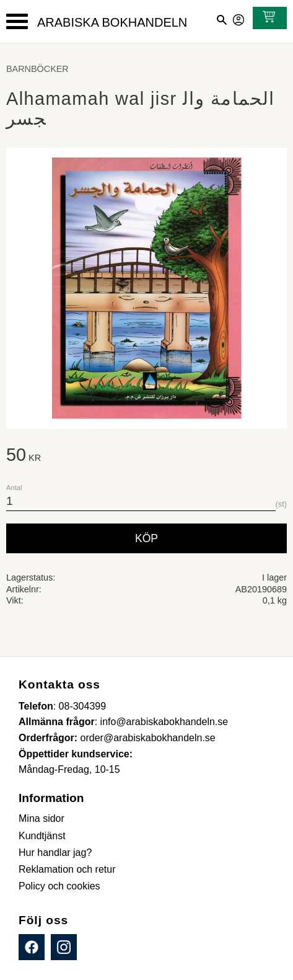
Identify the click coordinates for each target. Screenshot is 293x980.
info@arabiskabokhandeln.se (164, 722)
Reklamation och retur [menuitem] (67, 869)
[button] (17, 21)
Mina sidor (239, 18)
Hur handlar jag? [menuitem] (55, 853)
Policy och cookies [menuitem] (59, 886)
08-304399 (83, 706)
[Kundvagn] (266, 18)
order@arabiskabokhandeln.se (148, 738)
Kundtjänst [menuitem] (42, 836)
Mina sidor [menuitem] (42, 818)
